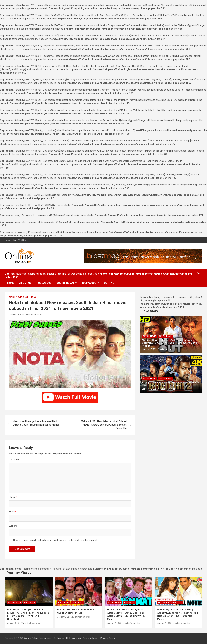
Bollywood (89, 283)
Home (11, 283)
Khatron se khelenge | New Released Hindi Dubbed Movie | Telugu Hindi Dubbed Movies (36, 423)
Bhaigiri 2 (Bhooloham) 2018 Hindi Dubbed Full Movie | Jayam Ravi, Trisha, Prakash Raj (170, 384)
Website (13, 526)
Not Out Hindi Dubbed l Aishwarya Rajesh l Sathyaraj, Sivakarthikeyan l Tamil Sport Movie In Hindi (170, 343)
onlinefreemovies (34, 315)
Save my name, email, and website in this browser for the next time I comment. (55, 540)
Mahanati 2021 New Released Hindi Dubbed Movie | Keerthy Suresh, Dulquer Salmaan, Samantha (104, 425)
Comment (14, 459)
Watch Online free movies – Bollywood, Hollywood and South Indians (61, 638)
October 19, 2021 (17, 315)
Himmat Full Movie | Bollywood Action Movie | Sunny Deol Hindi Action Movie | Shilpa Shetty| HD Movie (126, 614)
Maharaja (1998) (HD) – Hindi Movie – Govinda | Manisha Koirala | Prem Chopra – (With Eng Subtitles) (28, 614)
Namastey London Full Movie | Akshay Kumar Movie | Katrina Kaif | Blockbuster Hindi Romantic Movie (178, 614)
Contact (110, 283)
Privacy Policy (108, 638)
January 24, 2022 (15, 623)
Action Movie (15, 297)
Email (13, 512)
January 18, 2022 (150, 349)
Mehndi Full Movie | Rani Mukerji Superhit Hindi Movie (77, 611)
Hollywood (44, 283)
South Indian (65, 283)
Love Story (77, 603)
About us (25, 283)
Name (13, 497)
